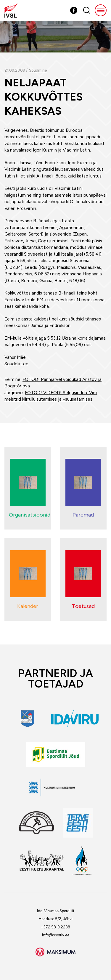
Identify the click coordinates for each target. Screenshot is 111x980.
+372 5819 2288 (55, 927)
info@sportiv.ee (56, 935)
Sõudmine (38, 70)
